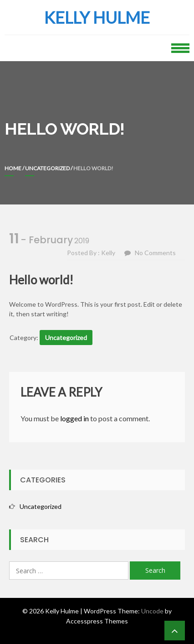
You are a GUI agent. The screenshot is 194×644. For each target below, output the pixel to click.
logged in (74, 418)
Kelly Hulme (97, 17)
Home (13, 168)
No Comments (155, 253)
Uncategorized (47, 168)
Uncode (152, 611)
